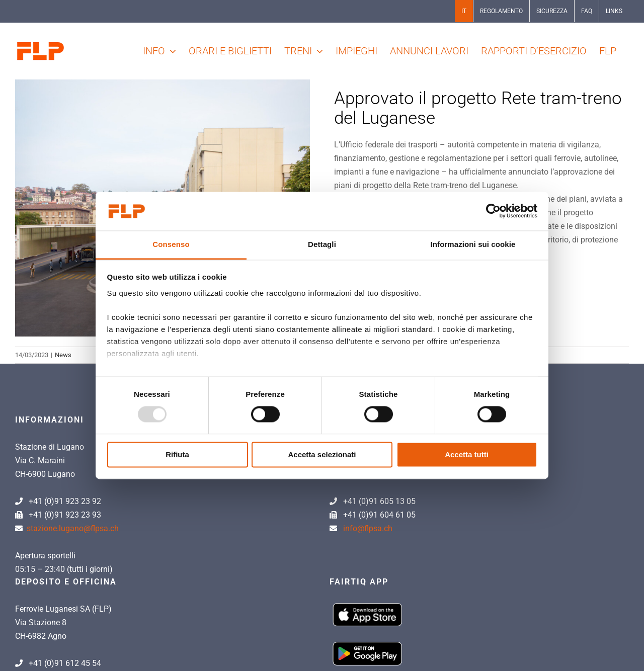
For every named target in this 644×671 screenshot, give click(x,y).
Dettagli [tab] (322, 244)
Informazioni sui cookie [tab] (473, 244)
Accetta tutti (467, 454)
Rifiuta (177, 454)
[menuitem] (464, 11)
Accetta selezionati (322, 454)
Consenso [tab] (171, 244)
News (63, 355)
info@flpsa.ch (368, 528)
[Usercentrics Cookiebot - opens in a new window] (493, 211)
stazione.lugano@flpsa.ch (73, 528)
